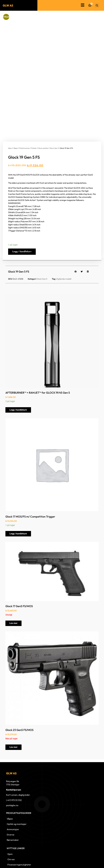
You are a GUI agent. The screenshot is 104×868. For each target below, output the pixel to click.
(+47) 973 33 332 (14, 769)
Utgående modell (64, 248)
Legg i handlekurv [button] (18, 379)
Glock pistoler (43, 117)
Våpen (16, 117)
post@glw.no (12, 774)
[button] (97, 5)
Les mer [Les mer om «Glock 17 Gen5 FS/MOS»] (13, 592)
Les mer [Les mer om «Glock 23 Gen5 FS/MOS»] (13, 716)
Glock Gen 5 (54, 117)
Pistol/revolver (25, 117)
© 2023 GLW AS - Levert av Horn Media (87, 863)
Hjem (10, 117)
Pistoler (34, 117)
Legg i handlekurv (22, 221)
